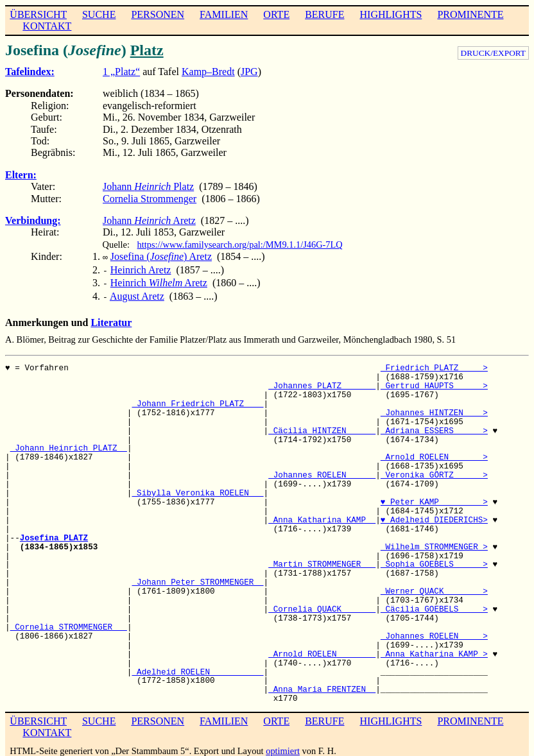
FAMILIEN (224, 14)
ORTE (276, 14)
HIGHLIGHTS (391, 14)
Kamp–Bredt (208, 72)
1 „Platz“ (121, 72)
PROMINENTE (470, 14)
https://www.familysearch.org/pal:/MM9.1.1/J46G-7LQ (240, 245)
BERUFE (324, 14)
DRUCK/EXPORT (493, 53)
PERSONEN (158, 14)
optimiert (283, 746)
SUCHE (99, 14)
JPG (249, 72)
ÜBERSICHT (38, 14)
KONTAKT (47, 26)
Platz (147, 50)
